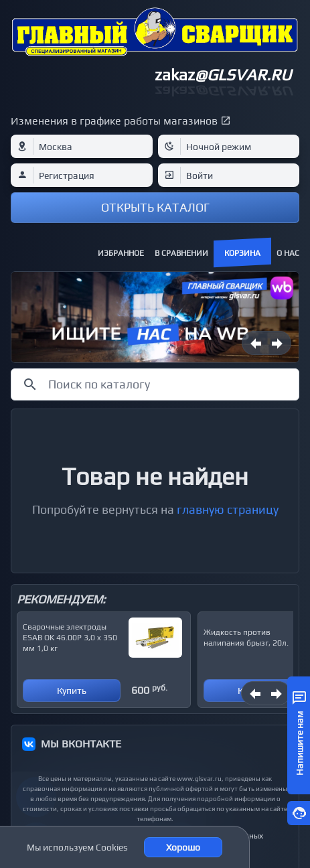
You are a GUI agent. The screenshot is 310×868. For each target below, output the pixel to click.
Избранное (121, 253)
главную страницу (228, 509)
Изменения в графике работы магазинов (114, 121)
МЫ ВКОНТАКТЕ (81, 744)
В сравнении (181, 253)
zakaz (223, 75)
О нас (288, 253)
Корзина (242, 253)
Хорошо (183, 847)
